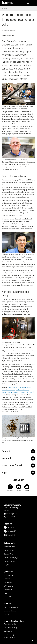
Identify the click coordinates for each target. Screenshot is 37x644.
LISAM (6, 615)
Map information (9, 547)
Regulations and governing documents (16, 565)
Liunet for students (10, 611)
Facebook (9, 527)
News (5, 8)
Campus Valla (8, 550)
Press (6, 593)
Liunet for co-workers (11, 607)
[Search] (28, 3)
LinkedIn (9, 535)
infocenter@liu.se (11, 514)
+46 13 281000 (11, 517)
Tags (16, 473)
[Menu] (34, 3)
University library (10, 575)
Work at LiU (8, 597)
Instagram (9, 531)
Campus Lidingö (9, 561)
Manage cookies (9, 631)
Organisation (8, 590)
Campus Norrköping (10, 558)
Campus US (8, 554)
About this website (10, 624)
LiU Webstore (8, 586)
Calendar (7, 579)
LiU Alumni (8, 582)
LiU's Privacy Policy (11, 628)
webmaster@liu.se (10, 637)
